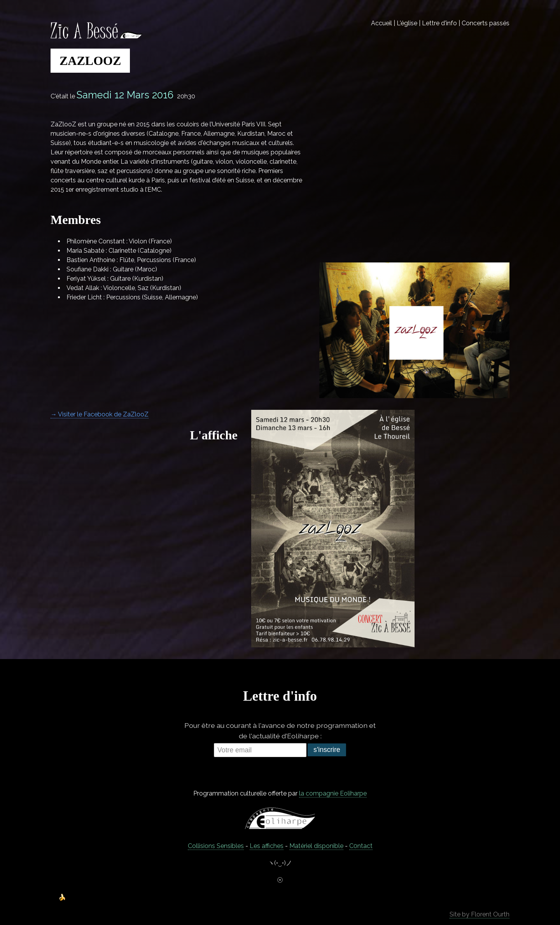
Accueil (381, 23)
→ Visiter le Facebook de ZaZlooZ (100, 414)
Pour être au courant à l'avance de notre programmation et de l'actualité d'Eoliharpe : (280, 730)
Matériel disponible (316, 846)
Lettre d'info (439, 23)
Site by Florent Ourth (479, 914)
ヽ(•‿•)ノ (280, 863)
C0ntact (361, 846)
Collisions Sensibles (216, 846)
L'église (407, 23)
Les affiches (267, 846)
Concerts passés (486, 23)
